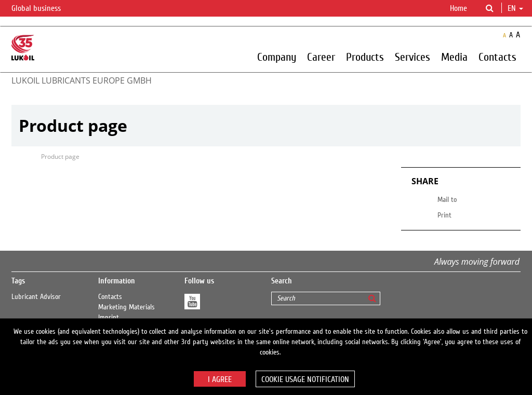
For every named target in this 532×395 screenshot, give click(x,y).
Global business (42, 9)
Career (321, 57)
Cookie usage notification (305, 379)
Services (413, 57)
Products (365, 57)
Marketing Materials (127, 307)
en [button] (515, 8)
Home (458, 8)
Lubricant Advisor (36, 297)
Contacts (497, 57)
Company (277, 57)
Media (454, 57)
